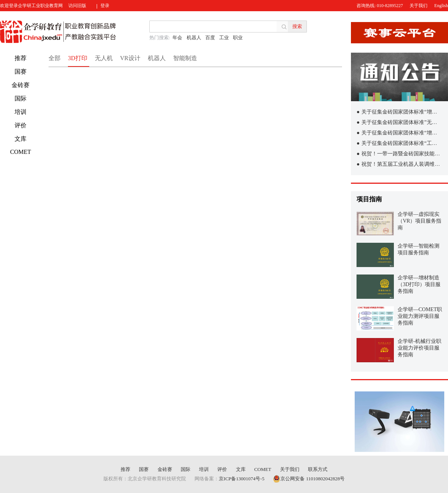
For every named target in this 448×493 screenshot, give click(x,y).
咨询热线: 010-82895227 (380, 6)
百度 (210, 38)
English (441, 6)
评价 (21, 125)
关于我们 (419, 6)
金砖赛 (21, 85)
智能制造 (185, 58)
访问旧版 (77, 6)
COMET (21, 152)
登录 (105, 6)
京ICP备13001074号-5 (242, 479)
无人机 (104, 58)
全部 (55, 58)
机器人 (194, 38)
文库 (21, 139)
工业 (224, 38)
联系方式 (318, 469)
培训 (21, 112)
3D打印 (78, 58)
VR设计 (130, 58)
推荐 (21, 58)
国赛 (21, 72)
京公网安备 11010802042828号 (309, 479)
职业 (238, 38)
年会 (177, 38)
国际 (21, 98)
